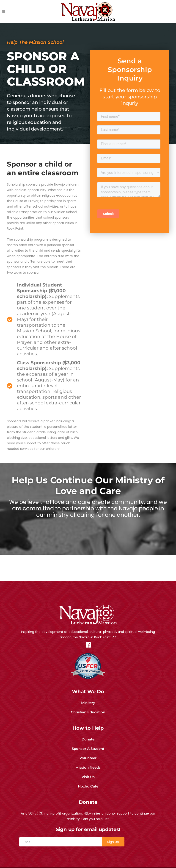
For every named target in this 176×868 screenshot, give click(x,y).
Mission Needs (88, 764)
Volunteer (88, 755)
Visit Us (88, 773)
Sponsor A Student (88, 745)
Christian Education (88, 709)
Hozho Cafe (88, 783)
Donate (88, 736)
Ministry (88, 699)
